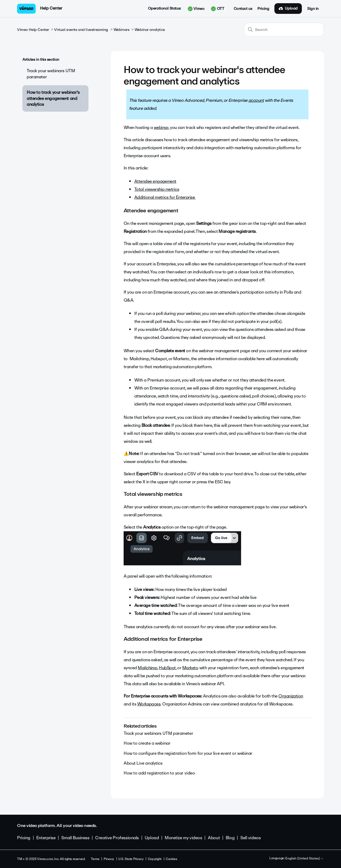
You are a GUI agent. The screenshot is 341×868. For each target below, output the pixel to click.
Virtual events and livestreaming (81, 30)
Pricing (263, 9)
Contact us (243, 9)
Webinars (121, 30)
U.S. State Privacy (131, 859)
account (256, 100)
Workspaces (149, 704)
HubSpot (167, 668)
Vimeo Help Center (33, 30)
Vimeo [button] (196, 9)
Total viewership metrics (157, 189)
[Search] (284, 30)
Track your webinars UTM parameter (51, 74)
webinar (161, 127)
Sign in (313, 9)
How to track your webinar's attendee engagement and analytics (53, 98)
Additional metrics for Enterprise (165, 197)
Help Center (51, 8)
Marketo (190, 668)
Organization (291, 696)
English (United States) (305, 859)
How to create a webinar (147, 743)
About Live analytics (143, 763)
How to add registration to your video (159, 773)
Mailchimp (147, 668)
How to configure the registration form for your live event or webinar (188, 753)
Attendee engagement (155, 181)
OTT (218, 9)
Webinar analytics (150, 30)
